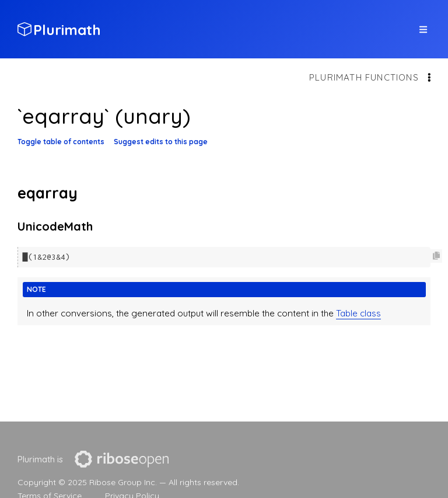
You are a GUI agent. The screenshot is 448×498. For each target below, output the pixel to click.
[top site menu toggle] (423, 29)
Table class (358, 313)
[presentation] (122, 459)
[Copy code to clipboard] (436, 256)
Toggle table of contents (61, 142)
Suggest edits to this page (161, 142)
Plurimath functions (364, 77)
